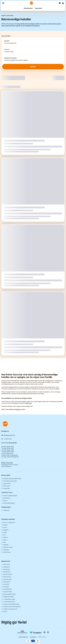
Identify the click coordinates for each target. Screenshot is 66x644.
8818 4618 (29, 403)
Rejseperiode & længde (10, 58)
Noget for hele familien (7, 16)
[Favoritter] (60, 3)
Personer (7, 49)
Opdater (33, 67)
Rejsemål (7, 41)
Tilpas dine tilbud (6, 36)
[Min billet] (63, 3)
